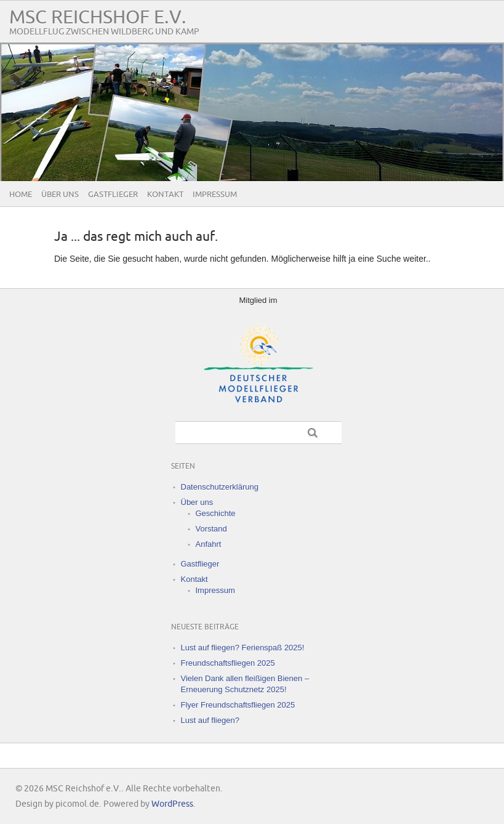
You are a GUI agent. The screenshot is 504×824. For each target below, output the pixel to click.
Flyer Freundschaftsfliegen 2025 (238, 705)
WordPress (172, 804)
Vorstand (211, 529)
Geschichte (216, 513)
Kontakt (165, 195)
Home (21, 195)
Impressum (215, 195)
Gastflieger (113, 195)
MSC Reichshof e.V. (98, 18)
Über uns (60, 195)
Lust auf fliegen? (210, 720)
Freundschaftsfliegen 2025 (228, 663)
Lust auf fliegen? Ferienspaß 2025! (243, 648)
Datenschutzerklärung (220, 487)
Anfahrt (209, 544)
